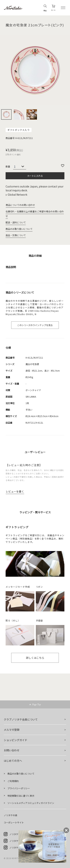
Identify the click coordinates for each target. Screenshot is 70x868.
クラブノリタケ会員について (21, 719)
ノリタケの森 (10, 815)
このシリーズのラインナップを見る (35, 325)
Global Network (18, 195)
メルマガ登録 (12, 730)
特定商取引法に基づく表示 (21, 796)
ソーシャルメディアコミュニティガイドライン (31, 803)
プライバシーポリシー (19, 788)
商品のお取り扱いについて (19, 229)
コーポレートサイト (14, 822)
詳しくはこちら (35, 658)
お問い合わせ (12, 750)
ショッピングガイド (15, 740)
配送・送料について (16, 222)
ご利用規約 (13, 781)
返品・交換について (16, 235)
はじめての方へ (13, 761)
